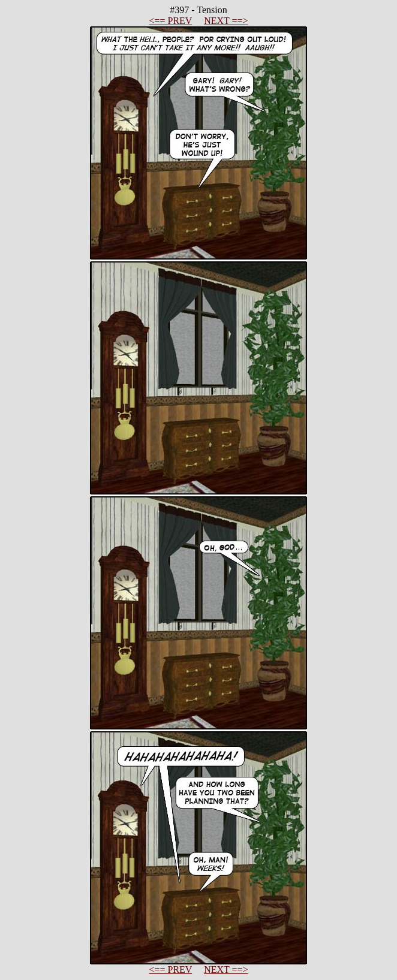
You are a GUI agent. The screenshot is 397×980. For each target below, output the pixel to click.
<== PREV (170, 21)
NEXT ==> (226, 21)
